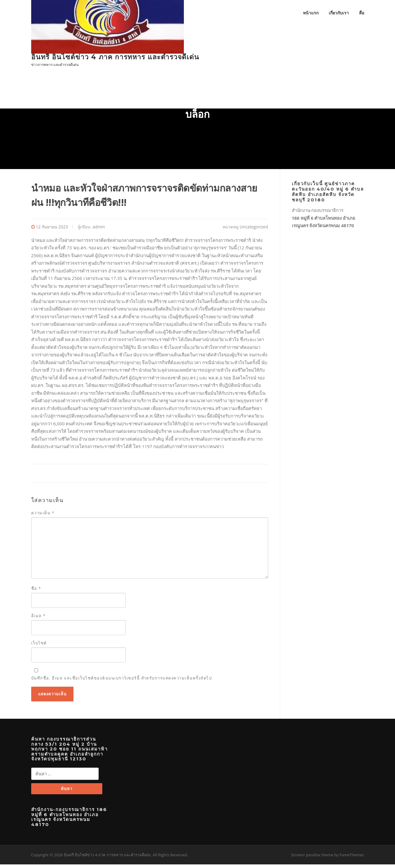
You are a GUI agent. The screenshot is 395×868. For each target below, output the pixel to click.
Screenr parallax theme (312, 858)
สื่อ (362, 13)
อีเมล (39, 618)
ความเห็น (43, 516)
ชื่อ (36, 591)
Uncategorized (254, 229)
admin (99, 229)
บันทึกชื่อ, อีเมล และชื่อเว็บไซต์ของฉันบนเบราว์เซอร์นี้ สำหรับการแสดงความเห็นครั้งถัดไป (122, 681)
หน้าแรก (311, 13)
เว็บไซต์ (39, 646)
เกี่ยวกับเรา (339, 13)
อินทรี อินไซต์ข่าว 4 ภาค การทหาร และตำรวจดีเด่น (115, 57)
